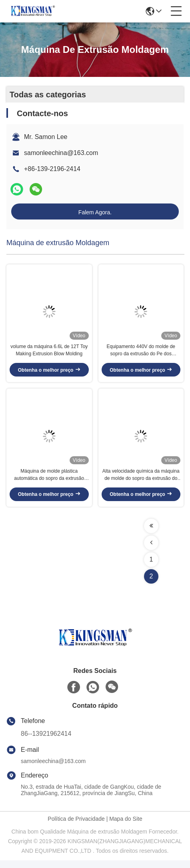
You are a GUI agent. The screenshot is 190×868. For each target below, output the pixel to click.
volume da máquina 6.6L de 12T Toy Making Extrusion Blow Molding (49, 354)
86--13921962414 (46, 741)
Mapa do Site (126, 826)
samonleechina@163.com (61, 153)
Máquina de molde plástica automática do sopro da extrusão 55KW (49, 483)
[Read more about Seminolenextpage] (151, 534)
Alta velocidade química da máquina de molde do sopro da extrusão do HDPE (141, 483)
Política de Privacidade (76, 826)
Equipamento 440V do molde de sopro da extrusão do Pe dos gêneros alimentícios (141, 354)
